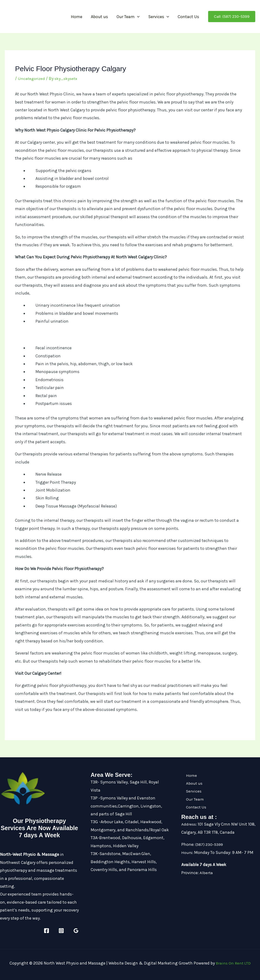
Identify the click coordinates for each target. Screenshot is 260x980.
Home (77, 17)
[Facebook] (47, 931)
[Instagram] (61, 931)
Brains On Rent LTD (233, 963)
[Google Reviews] (76, 931)
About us (99, 17)
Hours (187, 852)
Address (189, 824)
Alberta (206, 873)
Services (159, 17)
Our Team (128, 17)
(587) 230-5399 (210, 844)
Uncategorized (32, 79)
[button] (137, 17)
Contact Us (188, 17)
